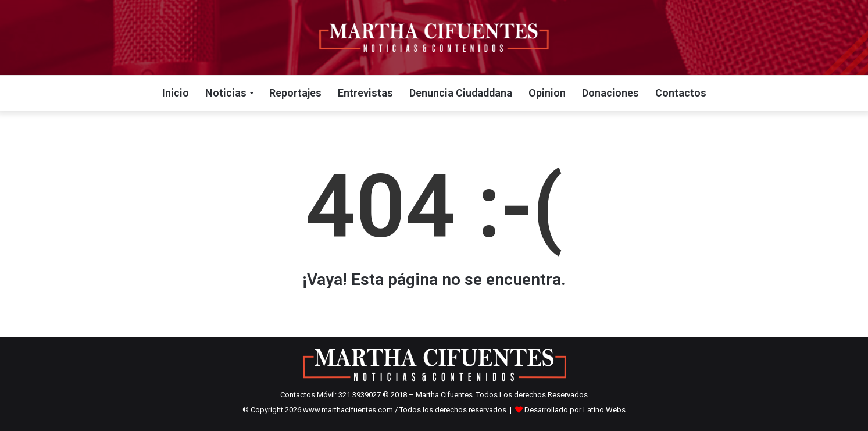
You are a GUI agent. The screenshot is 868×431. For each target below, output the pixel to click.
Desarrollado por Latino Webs (575, 410)
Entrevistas (365, 93)
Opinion (547, 93)
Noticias (226, 93)
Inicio (176, 93)
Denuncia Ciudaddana (461, 93)
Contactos (681, 93)
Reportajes (295, 93)
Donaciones (610, 93)
